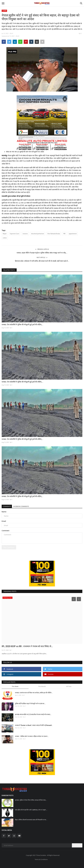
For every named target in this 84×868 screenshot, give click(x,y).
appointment (73, 234)
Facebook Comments (21, 506)
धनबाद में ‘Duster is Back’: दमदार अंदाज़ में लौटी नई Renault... (34, 725)
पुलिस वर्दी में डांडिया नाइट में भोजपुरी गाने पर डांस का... (30, 704)
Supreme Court (14, 234)
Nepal (5, 234)
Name (4, 512)
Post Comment (9, 547)
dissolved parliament (38, 234)
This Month (42, 686)
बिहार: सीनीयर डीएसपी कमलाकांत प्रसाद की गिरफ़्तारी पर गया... (31, 820)
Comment (6, 531)
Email (4, 521)
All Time (69, 686)
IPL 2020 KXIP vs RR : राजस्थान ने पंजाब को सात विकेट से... (27, 646)
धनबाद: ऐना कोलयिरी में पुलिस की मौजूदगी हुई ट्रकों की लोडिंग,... (22, 325)
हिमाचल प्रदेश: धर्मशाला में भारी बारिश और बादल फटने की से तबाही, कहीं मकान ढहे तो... (42, 261)
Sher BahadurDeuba (54, 234)
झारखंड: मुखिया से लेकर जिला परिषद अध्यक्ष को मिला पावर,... (31, 800)
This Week (15, 686)
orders (5, 238)
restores (25, 234)
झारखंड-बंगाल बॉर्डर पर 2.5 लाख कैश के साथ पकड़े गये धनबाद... (33, 714)
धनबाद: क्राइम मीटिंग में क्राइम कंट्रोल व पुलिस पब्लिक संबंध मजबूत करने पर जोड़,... (42, 253)
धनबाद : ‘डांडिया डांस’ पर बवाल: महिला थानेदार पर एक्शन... (32, 736)
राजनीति (4, 11)
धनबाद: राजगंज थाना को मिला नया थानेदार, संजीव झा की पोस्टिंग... (34, 693)
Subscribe (77, 845)
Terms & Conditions (41, 859)
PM (64, 234)
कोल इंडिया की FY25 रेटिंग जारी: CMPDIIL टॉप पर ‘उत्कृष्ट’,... (31, 810)
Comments (7, 506)
